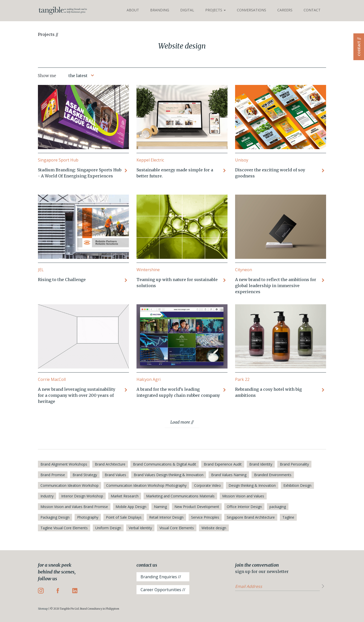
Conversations (252, 10)
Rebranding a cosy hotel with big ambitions (268, 392)
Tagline (288, 517)
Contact (312, 10)
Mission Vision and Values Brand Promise (74, 507)
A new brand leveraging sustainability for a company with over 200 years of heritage (77, 395)
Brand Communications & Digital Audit (165, 464)
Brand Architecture (110, 464)
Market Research (125, 496)
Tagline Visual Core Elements (64, 528)
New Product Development (197, 507)
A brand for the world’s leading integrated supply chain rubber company (178, 392)
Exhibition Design (297, 485)
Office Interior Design (244, 507)
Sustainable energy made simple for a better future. (175, 173)
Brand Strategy (85, 475)
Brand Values (115, 475)
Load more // (182, 422)
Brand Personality (294, 464)
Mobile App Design (131, 507)
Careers (285, 10)
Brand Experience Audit (223, 464)
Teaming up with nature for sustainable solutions (177, 283)
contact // (359, 47)
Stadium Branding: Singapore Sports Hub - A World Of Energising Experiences (80, 173)
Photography (88, 517)
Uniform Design (108, 528)
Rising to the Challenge (62, 280)
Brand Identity (261, 464)
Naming (160, 507)
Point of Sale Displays (124, 517)
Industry (47, 496)
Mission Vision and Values (243, 496)
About (133, 10)
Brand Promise (53, 475)
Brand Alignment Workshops (64, 464)
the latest (78, 76)
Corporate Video (208, 485)
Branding (160, 10)
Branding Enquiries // (161, 577)
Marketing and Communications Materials (180, 496)
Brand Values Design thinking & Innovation (169, 475)
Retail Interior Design (166, 517)
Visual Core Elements (177, 528)
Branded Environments (273, 475)
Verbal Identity (140, 528)
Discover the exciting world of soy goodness (270, 173)
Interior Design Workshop (82, 496)
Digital (187, 10)
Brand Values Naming (229, 475)
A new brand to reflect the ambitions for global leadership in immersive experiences (276, 286)
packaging (278, 507)
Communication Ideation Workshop (70, 485)
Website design (214, 528)
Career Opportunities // (163, 590)
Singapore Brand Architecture (251, 517)
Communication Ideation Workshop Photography (146, 485)
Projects (215, 10)
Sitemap (43, 609)
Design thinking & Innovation (252, 485)
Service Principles (205, 517)
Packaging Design (55, 517)
